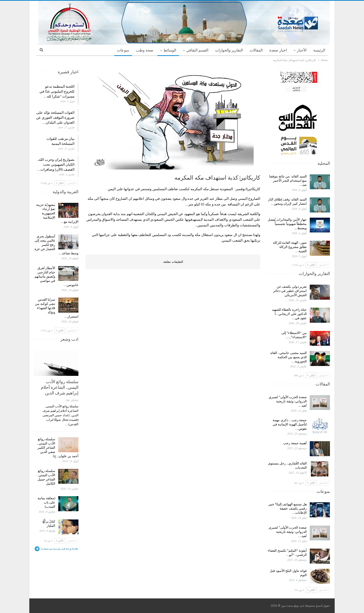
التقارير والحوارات (229, 50)
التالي (311, 265)
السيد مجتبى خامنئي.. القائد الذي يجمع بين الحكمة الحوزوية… (288, 357)
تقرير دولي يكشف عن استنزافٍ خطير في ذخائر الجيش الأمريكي (290, 291)
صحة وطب (145, 50)
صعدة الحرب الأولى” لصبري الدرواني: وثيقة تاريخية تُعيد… (288, 401)
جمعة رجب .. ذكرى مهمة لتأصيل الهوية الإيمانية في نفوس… (290, 424)
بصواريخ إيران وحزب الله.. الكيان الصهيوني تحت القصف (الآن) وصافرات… (56, 165)
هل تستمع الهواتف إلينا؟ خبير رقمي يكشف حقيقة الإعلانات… (288, 509)
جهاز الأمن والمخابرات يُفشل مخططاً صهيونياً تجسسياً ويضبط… (287, 224)
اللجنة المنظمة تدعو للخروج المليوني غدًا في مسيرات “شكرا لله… (57, 91)
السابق (324, 265)
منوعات (123, 50)
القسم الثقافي (197, 50)
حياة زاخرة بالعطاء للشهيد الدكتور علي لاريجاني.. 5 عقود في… (289, 314)
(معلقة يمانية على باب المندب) (46, 502)
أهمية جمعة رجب (295, 443)
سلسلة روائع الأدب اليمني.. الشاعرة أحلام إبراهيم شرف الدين (60, 387)
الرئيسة (319, 50)
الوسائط (170, 50)
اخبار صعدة (278, 50)
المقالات (256, 50)
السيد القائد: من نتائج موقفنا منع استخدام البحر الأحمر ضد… (288, 181)
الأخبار (302, 50)
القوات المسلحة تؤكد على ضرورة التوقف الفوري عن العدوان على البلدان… (55, 118)
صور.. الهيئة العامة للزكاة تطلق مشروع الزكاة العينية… (290, 247)
